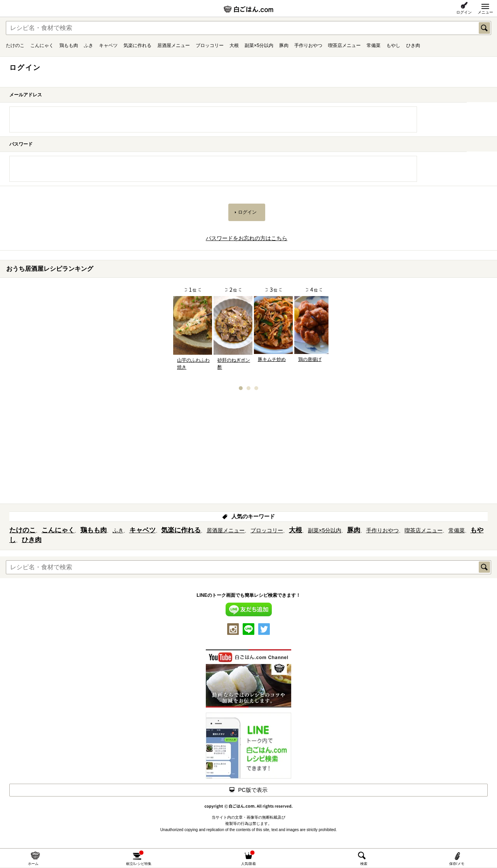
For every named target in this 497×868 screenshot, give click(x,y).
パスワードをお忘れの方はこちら (247, 238)
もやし (393, 45)
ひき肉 (413, 45)
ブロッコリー (210, 45)
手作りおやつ (308, 45)
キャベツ (108, 45)
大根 (234, 45)
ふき (89, 45)
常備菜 (374, 45)
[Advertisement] (248, 450)
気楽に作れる (137, 45)
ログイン (464, 12)
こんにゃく (42, 45)
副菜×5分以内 (259, 45)
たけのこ (15, 45)
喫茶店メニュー (344, 45)
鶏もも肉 (69, 45)
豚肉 (284, 45)
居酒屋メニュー (174, 45)
